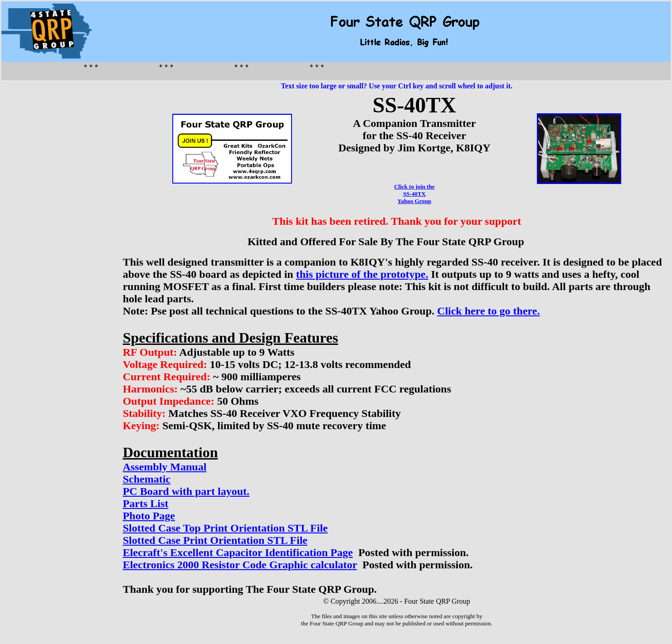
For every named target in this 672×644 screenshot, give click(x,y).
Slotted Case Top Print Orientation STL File (225, 528)
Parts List (146, 504)
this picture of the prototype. (362, 274)
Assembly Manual (165, 467)
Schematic (147, 479)
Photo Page (149, 516)
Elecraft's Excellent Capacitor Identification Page (238, 552)
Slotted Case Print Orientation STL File (215, 540)
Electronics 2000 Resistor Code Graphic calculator (240, 565)
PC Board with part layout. (186, 491)
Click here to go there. (488, 311)
